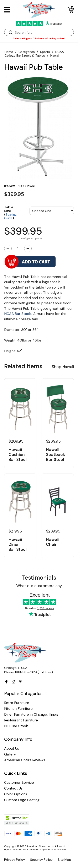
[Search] (43, 32)
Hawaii (55, 56)
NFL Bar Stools (16, 726)
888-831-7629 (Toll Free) (34, 672)
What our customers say (39, 586)
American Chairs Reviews (25, 760)
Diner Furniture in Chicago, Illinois (31, 714)
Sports (45, 52)
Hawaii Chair (53, 542)
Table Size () (10, 212)
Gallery (10, 754)
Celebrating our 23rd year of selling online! (39, 38)
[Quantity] (18, 249)
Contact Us (13, 788)
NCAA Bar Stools (18, 314)
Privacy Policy (15, 860)
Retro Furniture (17, 703)
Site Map (64, 860)
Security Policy (41, 860)
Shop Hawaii (63, 367)
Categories (27, 52)
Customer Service (19, 783)
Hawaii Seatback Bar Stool (56, 454)
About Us (12, 749)
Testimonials (39, 578)
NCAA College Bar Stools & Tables (34, 54)
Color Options (16, 794)
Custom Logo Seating (22, 800)
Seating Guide (10, 217)
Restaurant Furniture (21, 720)
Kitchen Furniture (18, 709)
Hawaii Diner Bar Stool (18, 544)
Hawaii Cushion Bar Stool (18, 454)
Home (9, 52)
